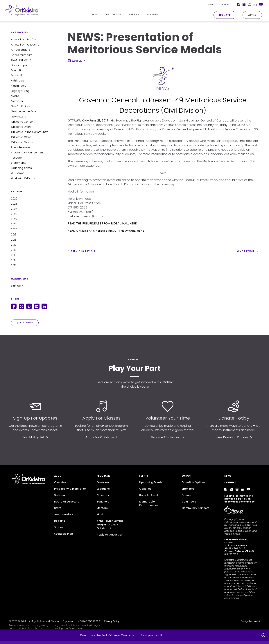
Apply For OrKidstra (101, 437)
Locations (103, 489)
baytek (256, 621)
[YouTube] (255, 4)
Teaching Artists (21, 168)
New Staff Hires (20, 106)
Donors (187, 495)
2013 (14, 265)
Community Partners (196, 508)
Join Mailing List (35, 437)
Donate (219, 15)
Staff (58, 508)
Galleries (145, 489)
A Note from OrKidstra (25, 45)
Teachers (103, 502)
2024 (14, 209)
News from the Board (25, 111)
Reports (60, 521)
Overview (60, 482)
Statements (19, 163)
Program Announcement (27, 153)
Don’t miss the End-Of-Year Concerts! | (110, 635)
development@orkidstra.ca (69, 628)
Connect (219, 4)
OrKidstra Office (21, 137)
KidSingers (18, 81)
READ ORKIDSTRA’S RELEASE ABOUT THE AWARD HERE (106, 231)
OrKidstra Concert (23, 122)
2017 (14, 245)
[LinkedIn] (249, 4)
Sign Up (17, 286)
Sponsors (188, 489)
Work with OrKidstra (24, 178)
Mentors (102, 508)
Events (144, 476)
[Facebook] (233, 4)
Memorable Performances (149, 503)
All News (25, 323)
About (59, 476)
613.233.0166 (231, 554)
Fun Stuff (16, 75)
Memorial (17, 101)
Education (18, 70)
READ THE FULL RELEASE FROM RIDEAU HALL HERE (102, 223)
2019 (14, 235)
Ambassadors (20, 50)
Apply (246, 15)
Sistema (60, 495)
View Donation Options (234, 437)
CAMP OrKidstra (21, 60)
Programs (103, 476)
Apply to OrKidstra (109, 535)
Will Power (17, 173)
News (205, 4)
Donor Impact (20, 65)
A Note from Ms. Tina (24, 39)
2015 (14, 255)
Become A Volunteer (168, 437)
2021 (14, 224)
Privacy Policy (112, 621)
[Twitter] (238, 4)
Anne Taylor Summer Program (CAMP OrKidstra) (111, 525)
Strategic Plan (64, 534)
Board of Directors (67, 502)
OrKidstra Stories (22, 142)
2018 (14, 240)
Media (15, 96)
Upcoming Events (151, 482)
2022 (14, 219)
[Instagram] (244, 4)
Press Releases (21, 147)
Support (187, 476)
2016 (14, 250)
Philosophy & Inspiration (70, 489)
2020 (14, 229)
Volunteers (189, 502)
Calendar (103, 495)
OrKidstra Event (21, 127)
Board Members (22, 55)
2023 (14, 214)
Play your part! (151, 635)
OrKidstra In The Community (29, 132)
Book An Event (149, 495)
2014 (14, 260)
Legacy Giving (20, 91)
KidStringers (19, 86)
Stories (59, 527)
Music (100, 514)
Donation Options (194, 482)
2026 (14, 199)
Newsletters (18, 117)
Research (17, 158)
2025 (14, 204)
